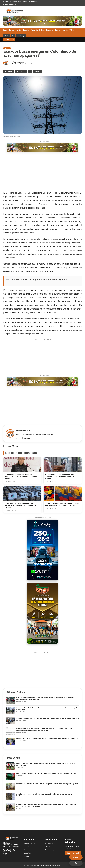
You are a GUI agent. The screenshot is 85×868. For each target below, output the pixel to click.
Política (42, 30)
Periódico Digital (50, 850)
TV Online (48, 847)
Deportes (58, 30)
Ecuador (26, 30)
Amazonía (34, 30)
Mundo (65, 30)
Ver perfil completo (23, 438)
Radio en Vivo (50, 844)
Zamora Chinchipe (15, 30)
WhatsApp (21, 36)
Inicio (5, 30)
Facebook (9, 71)
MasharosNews (18, 62)
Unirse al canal (73, 853)
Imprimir (37, 72)
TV (13, 36)
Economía (50, 30)
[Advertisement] (42, 174)
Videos (72, 30)
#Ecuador (15, 446)
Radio (7, 36)
